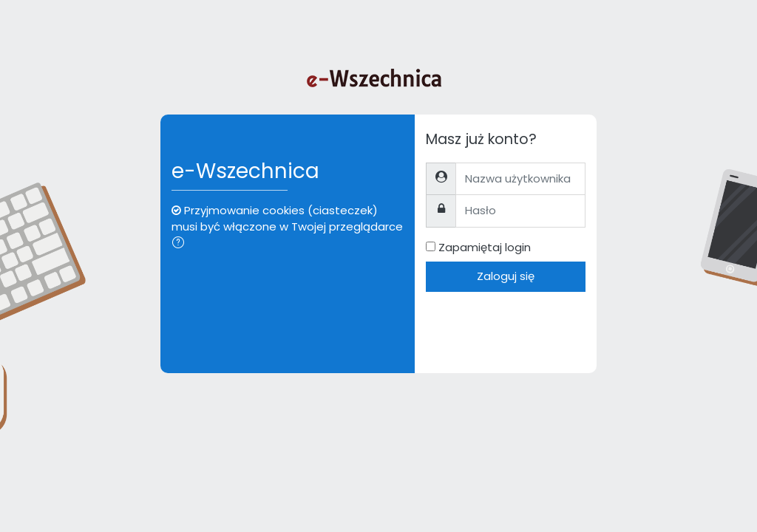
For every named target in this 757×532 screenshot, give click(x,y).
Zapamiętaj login (485, 247)
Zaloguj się (506, 276)
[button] (181, 244)
